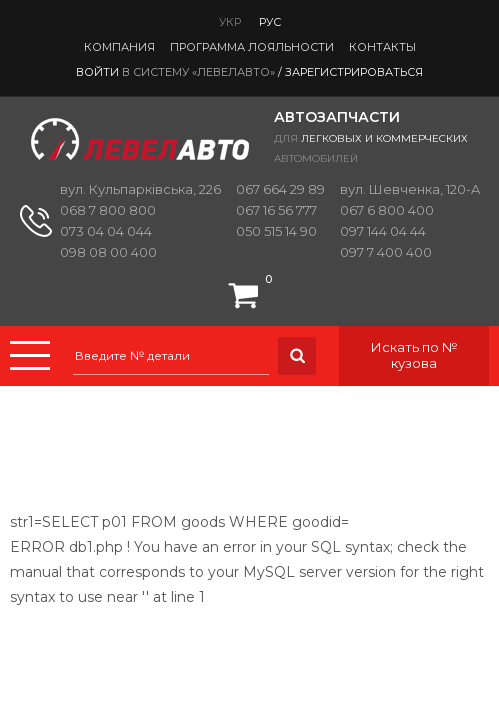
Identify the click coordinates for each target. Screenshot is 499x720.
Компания (119, 47)
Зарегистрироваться (354, 72)
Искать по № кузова (414, 355)
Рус (270, 22)
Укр (230, 22)
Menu (30, 355)
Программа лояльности (252, 47)
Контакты (382, 47)
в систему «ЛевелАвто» (198, 72)
